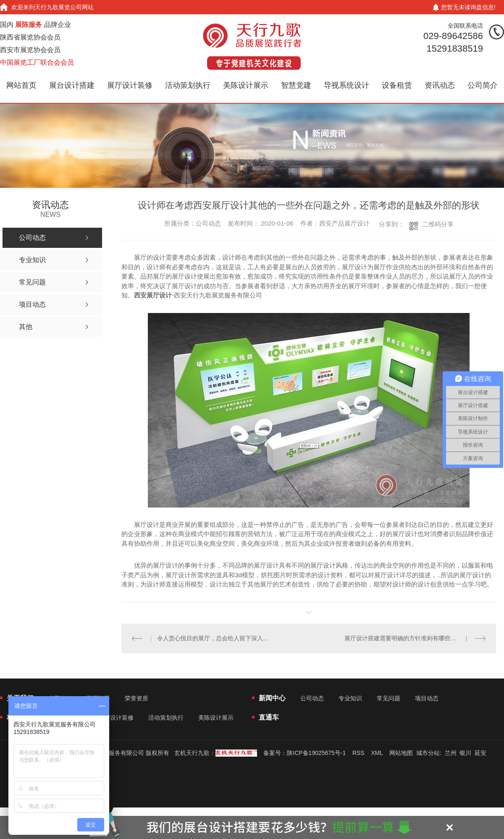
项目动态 (427, 698)
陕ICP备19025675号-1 (316, 752)
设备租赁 (397, 85)
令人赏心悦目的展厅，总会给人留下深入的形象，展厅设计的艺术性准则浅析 (215, 638)
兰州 (451, 752)
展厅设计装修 (130, 85)
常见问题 (388, 698)
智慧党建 (296, 85)
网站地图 (401, 752)
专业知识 (350, 698)
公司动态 (312, 698)
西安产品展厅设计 (344, 223)
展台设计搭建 (72, 85)
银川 (465, 752)
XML (377, 752)
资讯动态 (440, 85)
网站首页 (21, 85)
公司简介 (483, 85)
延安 (480, 752)
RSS (358, 752)
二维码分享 (438, 224)
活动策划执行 (188, 85)
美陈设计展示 (246, 85)
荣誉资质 (136, 698)
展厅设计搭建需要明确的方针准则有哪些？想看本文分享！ (415, 638)
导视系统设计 (346, 85)
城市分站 (428, 752)
